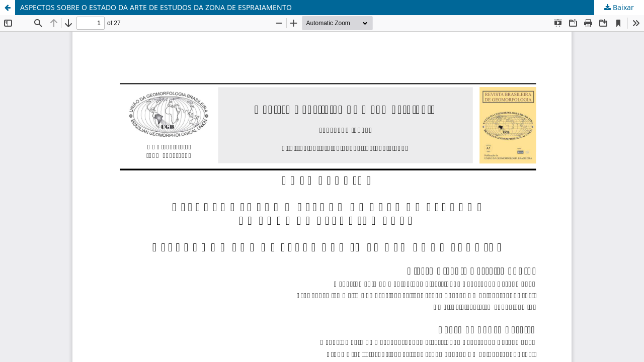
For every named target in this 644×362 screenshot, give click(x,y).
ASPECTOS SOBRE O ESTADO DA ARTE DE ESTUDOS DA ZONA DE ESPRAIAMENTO (156, 7)
